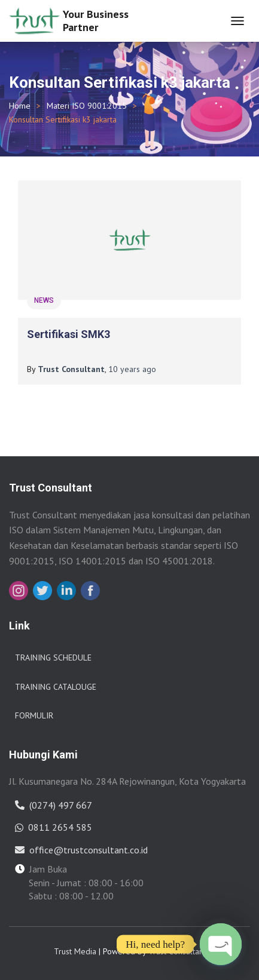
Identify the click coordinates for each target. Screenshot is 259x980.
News (44, 300)
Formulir (34, 715)
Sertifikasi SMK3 (68, 334)
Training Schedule (53, 658)
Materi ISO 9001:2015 (87, 106)
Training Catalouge (56, 687)
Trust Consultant (177, 951)
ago (132, 369)
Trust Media (75, 951)
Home (20, 106)
